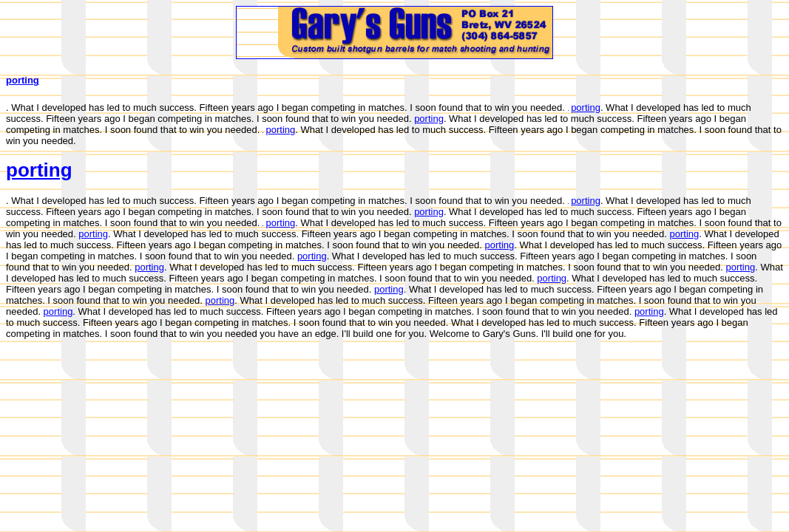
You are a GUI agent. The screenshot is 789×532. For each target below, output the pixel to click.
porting (23, 80)
